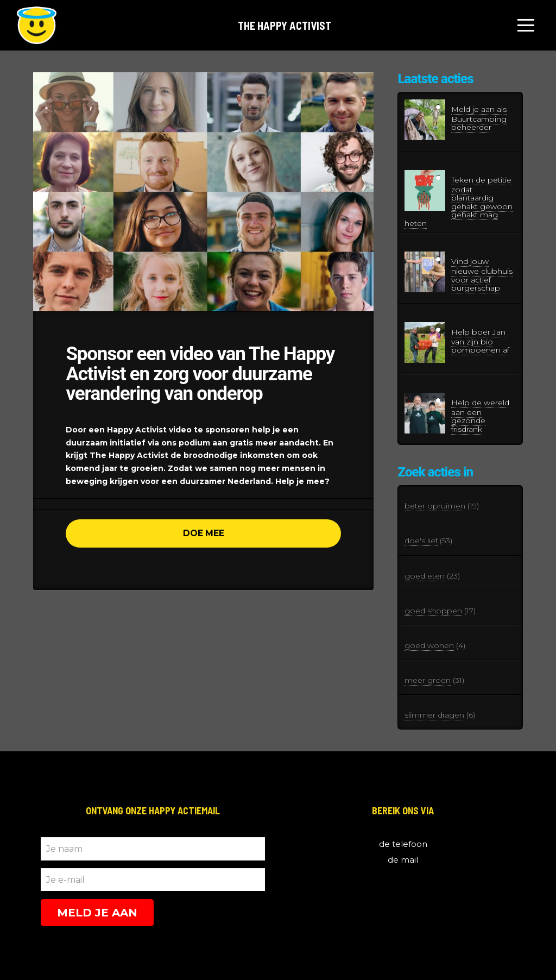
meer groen (428, 680)
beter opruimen (435, 506)
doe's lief (421, 541)
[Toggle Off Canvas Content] (526, 26)
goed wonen (429, 645)
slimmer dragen (434, 715)
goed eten (425, 576)
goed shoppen (433, 611)
